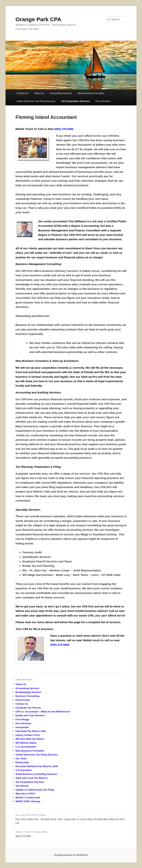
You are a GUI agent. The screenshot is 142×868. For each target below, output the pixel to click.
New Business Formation (91, 93)
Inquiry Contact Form (28, 735)
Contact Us (22, 93)
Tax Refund (22, 786)
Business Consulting (27, 696)
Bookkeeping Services (28, 692)
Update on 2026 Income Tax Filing (35, 790)
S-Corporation (24, 770)
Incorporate (22, 727)
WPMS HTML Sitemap (28, 801)
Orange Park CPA (38, 19)
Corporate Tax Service (28, 708)
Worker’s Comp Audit (28, 797)
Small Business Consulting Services (36, 774)
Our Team (21, 759)
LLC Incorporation (26, 747)
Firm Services (103, 101)
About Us (39, 93)
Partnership (22, 762)
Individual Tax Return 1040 (31, 731)
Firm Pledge (22, 720)
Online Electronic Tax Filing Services (36, 101)
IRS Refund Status (26, 743)
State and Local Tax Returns (32, 778)
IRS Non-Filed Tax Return (30, 739)
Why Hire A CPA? (25, 794)
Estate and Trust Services (30, 715)
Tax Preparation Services (75, 101)
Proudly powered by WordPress (71, 855)
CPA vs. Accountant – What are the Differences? (43, 712)
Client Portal (23, 700)
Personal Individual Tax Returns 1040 (37, 766)
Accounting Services (61, 93)
